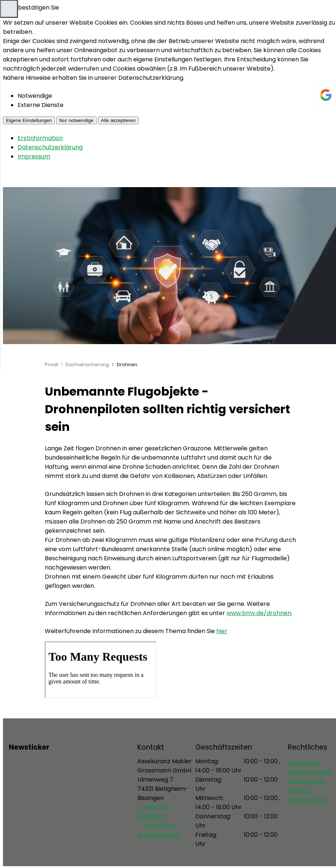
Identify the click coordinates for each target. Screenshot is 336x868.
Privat (51, 365)
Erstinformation (40, 138)
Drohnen (127, 365)
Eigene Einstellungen (29, 120)
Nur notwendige (76, 120)
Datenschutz (306, 781)
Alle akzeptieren (118, 120)
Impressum (34, 156)
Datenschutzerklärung (50, 147)
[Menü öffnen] (9, 9)
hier (222, 631)
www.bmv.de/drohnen (259, 613)
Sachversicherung (87, 365)
